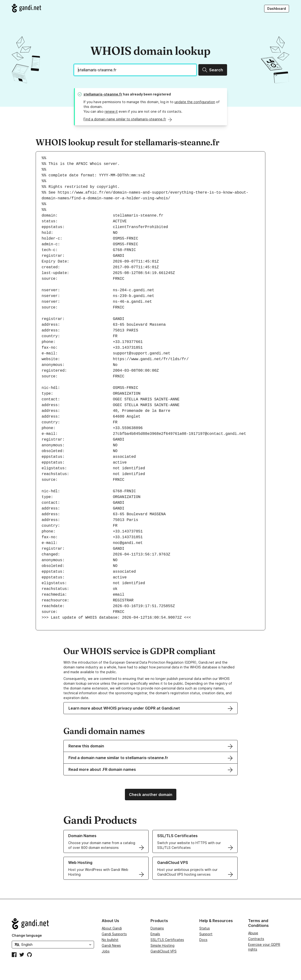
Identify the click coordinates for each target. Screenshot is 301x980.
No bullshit (110, 940)
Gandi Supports (114, 934)
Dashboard (277, 8)
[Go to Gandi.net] (26, 8)
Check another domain (151, 795)
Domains (157, 928)
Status (205, 928)
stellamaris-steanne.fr (103, 94)
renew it (111, 111)
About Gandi (112, 928)
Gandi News (111, 945)
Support (206, 934)
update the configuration (195, 102)
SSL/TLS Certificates (167, 940)
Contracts (256, 939)
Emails (155, 934)
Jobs (106, 951)
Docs (203, 940)
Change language (27, 935)
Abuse (253, 933)
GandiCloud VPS (164, 951)
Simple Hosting (162, 945)
